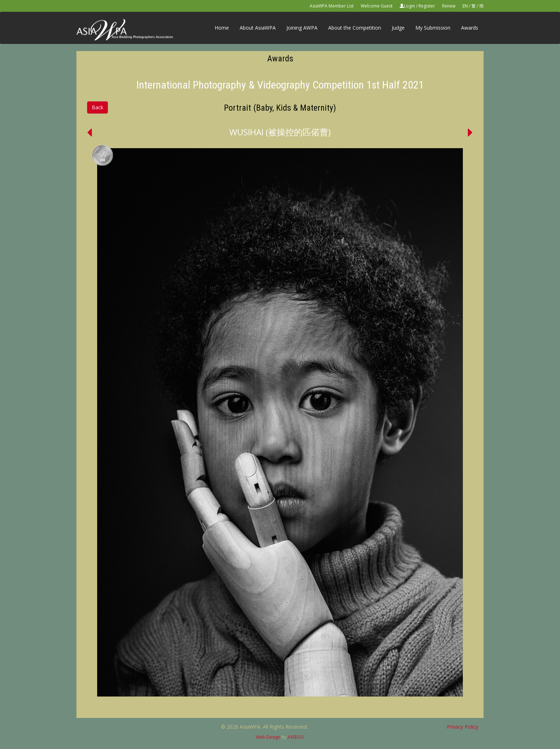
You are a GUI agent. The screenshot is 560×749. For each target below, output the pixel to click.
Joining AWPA (302, 28)
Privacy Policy (462, 727)
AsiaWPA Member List (332, 6)
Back (97, 107)
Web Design (268, 737)
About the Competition (355, 28)
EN (465, 6)
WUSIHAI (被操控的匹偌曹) (280, 132)
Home (222, 28)
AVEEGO (296, 737)
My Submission (433, 28)
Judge (398, 28)
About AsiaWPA (258, 28)
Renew (449, 6)
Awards (470, 28)
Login (409, 6)
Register (427, 6)
